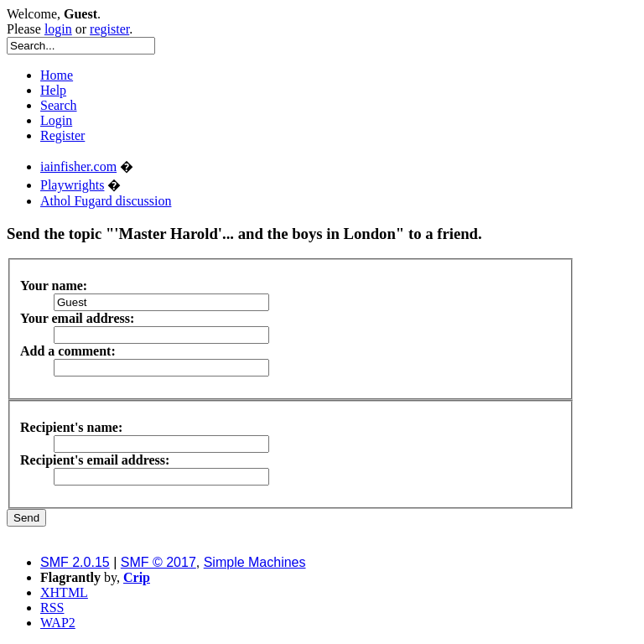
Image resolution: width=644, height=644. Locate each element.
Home (57, 75)
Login (56, 120)
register (109, 29)
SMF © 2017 (158, 562)
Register (62, 135)
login (58, 29)
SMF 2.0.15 (75, 562)
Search (59, 105)
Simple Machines (255, 562)
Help (53, 90)
